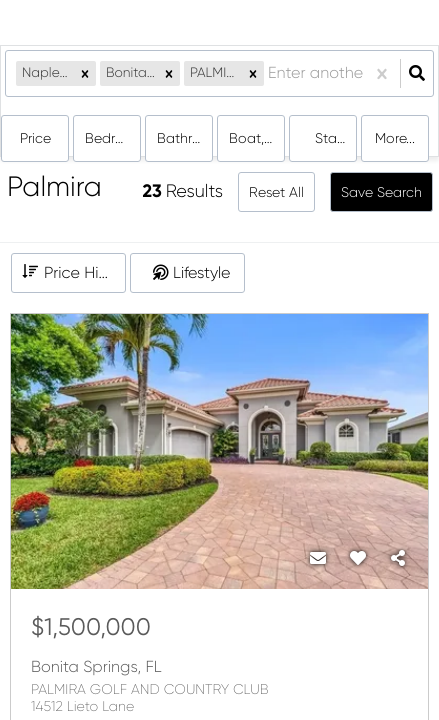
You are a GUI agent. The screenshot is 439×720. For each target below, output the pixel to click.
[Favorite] (358, 559)
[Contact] (318, 559)
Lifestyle (201, 272)
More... (395, 138)
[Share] (398, 559)
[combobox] (270, 73)
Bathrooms (185, 138)
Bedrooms (113, 138)
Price (35, 138)
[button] (85, 73)
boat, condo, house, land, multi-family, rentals (257, 138)
